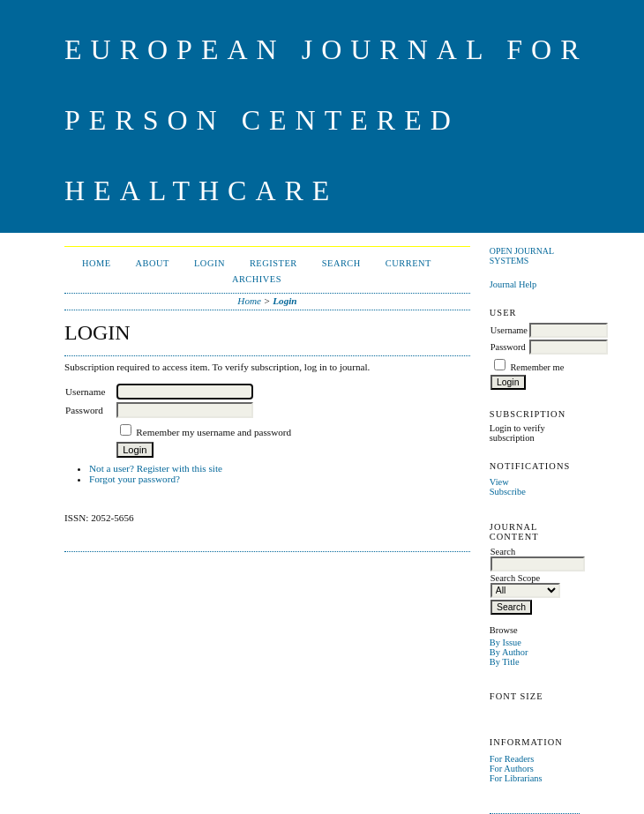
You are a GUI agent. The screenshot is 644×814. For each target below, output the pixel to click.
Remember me (537, 367)
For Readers (512, 759)
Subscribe (508, 492)
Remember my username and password (213, 432)
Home (97, 263)
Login (210, 263)
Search (341, 263)
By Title (505, 662)
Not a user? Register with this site (156, 468)
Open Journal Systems (522, 256)
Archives (257, 279)
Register (273, 263)
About (153, 263)
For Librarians (516, 778)
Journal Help (513, 284)
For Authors (512, 769)
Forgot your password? (135, 479)
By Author (509, 652)
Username (509, 330)
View (499, 482)
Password (508, 347)
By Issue (505, 642)
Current (408, 263)
